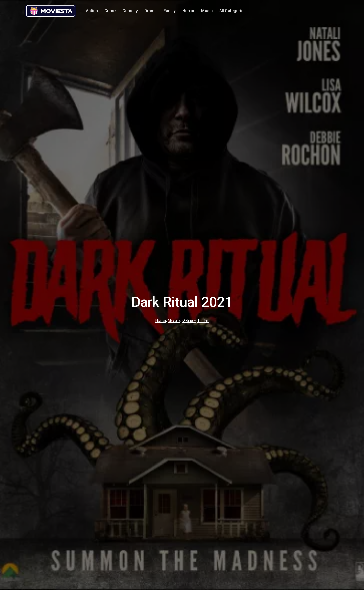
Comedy (130, 11)
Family (170, 11)
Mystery (174, 320)
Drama (151, 11)
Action (92, 11)
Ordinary (189, 320)
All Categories (233, 11)
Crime (110, 11)
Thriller (203, 320)
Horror (188, 11)
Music (207, 11)
